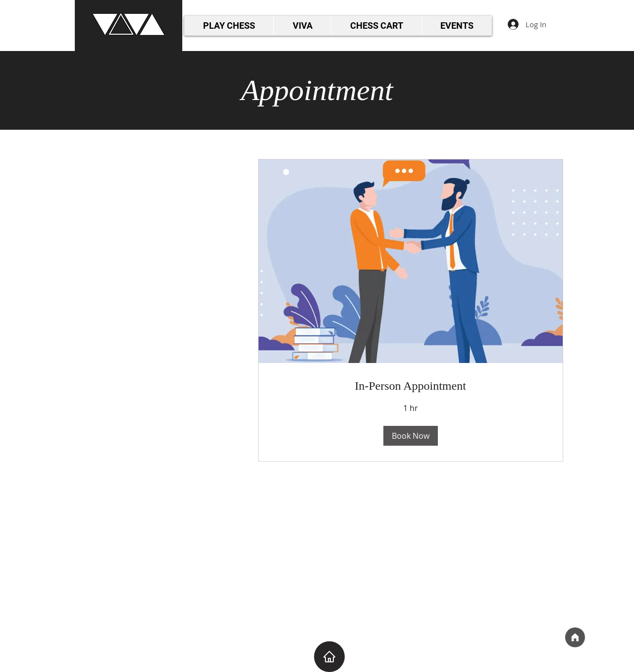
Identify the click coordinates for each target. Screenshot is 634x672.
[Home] (575, 637)
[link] (411, 386)
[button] (411, 436)
